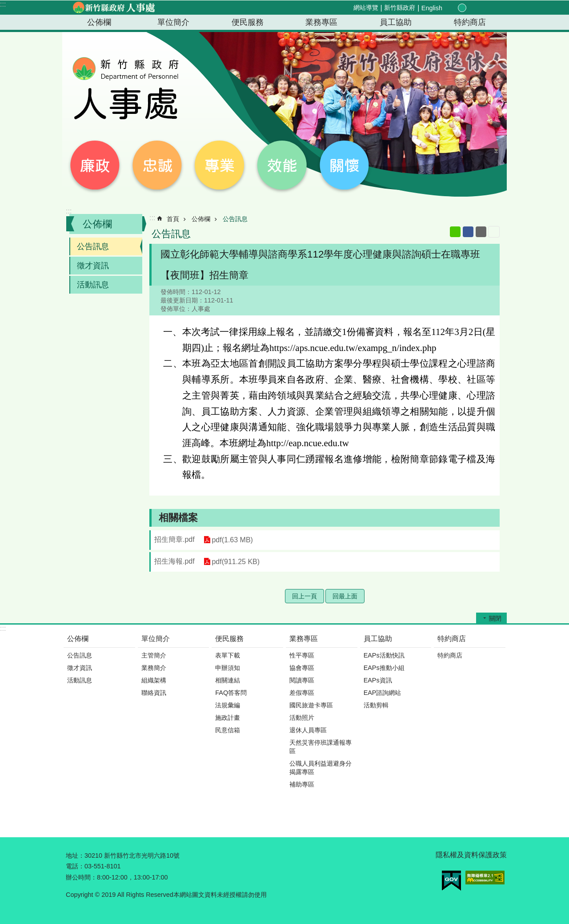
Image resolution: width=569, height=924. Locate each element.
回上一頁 (305, 596)
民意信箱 (228, 730)
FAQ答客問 (231, 693)
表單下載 (228, 655)
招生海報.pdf (174, 561)
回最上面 (345, 596)
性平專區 (302, 655)
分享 (482, 8)
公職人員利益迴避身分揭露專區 (321, 768)
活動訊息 (93, 285)
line (455, 232)
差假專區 (302, 693)
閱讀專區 (302, 680)
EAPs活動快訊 (384, 655)
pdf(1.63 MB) (232, 540)
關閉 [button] (495, 618)
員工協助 (396, 22)
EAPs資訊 (378, 680)
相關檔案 (178, 518)
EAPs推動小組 (384, 668)
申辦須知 (228, 668)
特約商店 (470, 22)
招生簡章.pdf (174, 539)
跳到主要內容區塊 (5, 5)
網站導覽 (366, 8)
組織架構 (154, 680)
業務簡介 (154, 668)
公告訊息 (93, 246)
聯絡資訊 (154, 693)
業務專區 (321, 22)
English (432, 8)
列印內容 (494, 232)
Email (481, 232)
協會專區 (302, 668)
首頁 (173, 219)
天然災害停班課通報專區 (321, 747)
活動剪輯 (376, 705)
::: (3, 4)
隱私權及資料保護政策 (471, 855)
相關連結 (228, 680)
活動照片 (302, 718)
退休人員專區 (308, 730)
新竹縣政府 (400, 8)
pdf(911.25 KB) (236, 562)
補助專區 (302, 784)
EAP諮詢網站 (383, 693)
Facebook (468, 232)
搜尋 (492, 8)
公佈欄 (99, 22)
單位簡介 (173, 22)
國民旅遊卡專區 (311, 705)
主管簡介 (154, 655)
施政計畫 (228, 718)
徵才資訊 (93, 266)
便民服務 (248, 22)
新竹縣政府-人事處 (113, 8)
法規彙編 (228, 705)
